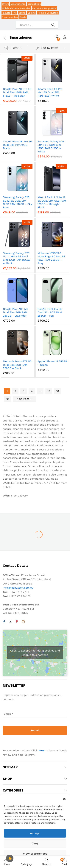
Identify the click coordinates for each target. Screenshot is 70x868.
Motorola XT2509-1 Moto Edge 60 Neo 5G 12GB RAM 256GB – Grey (51, 258)
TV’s (14, 13)
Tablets (6, 13)
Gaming (31, 13)
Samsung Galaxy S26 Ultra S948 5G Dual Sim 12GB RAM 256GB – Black (17, 258)
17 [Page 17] (49, 391)
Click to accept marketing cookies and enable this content (35, 653)
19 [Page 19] (7, 399)
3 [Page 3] (24, 391)
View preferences (35, 854)
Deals (23, 17)
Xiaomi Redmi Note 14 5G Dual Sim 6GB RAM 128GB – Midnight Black (52, 202)
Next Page (24, 399)
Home (6, 862)
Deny (35, 843)
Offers (5, 4)
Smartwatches (10, 17)
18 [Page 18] (58, 391)
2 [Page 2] (15, 391)
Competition (34, 4)
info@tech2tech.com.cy (18, 588)
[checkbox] (10, 858)
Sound (22, 13)
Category (26, 862)
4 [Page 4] (32, 391)
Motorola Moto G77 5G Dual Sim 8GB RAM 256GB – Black (17, 365)
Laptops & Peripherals (44, 8)
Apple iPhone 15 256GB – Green (52, 363)
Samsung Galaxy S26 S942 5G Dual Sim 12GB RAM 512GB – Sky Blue (17, 202)
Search (47, 862)
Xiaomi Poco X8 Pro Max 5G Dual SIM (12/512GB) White (50, 92)
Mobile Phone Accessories (16, 8)
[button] (64, 799)
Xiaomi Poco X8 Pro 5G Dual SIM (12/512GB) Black (18, 145)
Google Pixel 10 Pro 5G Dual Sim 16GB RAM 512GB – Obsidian (17, 92)
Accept (35, 833)
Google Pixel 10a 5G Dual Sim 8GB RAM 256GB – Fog (50, 312)
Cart (64, 862)
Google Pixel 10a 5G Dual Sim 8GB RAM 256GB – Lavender (15, 312)
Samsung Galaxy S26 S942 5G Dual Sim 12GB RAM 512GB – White (51, 147)
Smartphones (18, 4)
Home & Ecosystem (48, 13)
